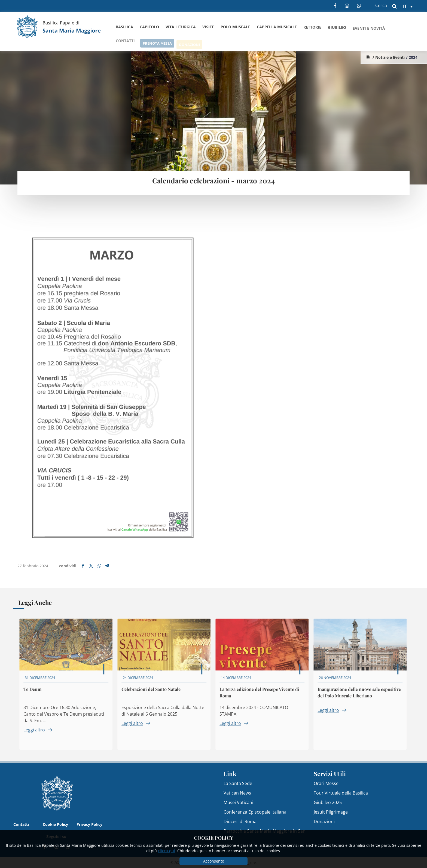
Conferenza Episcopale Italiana (255, 812)
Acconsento (214, 861)
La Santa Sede (238, 783)
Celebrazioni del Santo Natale (153, 693)
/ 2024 (412, 57)
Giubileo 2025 (328, 802)
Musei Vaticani (238, 802)
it (405, 6)
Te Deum (35, 693)
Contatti (21, 824)
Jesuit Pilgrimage (331, 812)
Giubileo (337, 30)
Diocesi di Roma (240, 821)
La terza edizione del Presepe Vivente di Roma (262, 697)
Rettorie (312, 29)
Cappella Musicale (277, 28)
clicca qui (167, 851)
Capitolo (149, 27)
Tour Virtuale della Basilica (341, 793)
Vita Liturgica (181, 27)
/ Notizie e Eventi (389, 57)
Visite (208, 27)
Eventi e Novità (369, 31)
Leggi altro (40, 734)
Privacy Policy (89, 824)
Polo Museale (235, 27)
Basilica (124, 27)
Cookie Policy (55, 824)
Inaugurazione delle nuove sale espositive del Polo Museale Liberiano (361, 697)
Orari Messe (326, 783)
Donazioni (324, 821)
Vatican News (237, 793)
